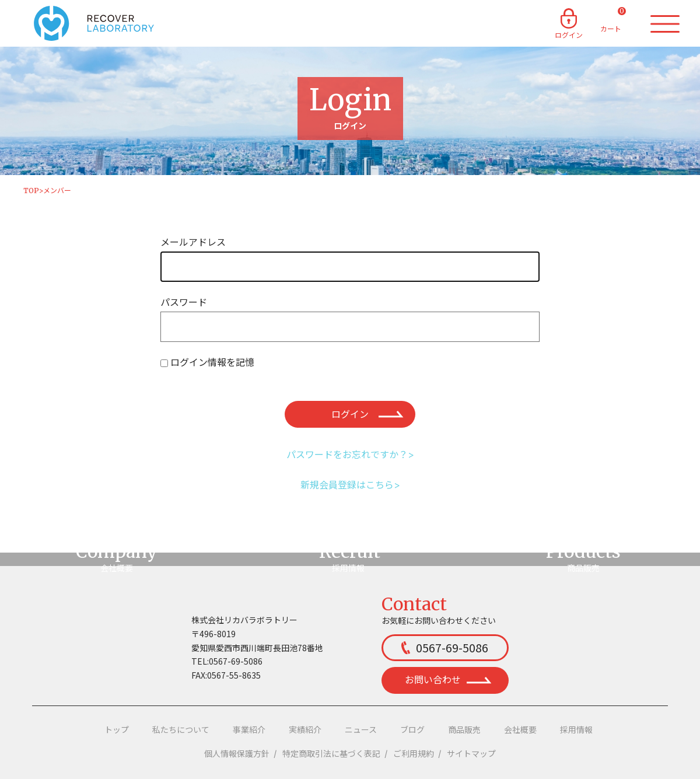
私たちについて (181, 730)
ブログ (412, 730)
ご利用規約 (414, 754)
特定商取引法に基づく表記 (331, 754)
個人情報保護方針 (237, 754)
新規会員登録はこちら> (350, 485)
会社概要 (520, 730)
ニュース (361, 730)
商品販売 (464, 730)
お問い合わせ (448, 680)
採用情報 (576, 730)
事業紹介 (249, 730)
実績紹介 (305, 730)
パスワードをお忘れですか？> (350, 455)
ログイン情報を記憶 (212, 362)
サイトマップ (471, 754)
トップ (117, 730)
